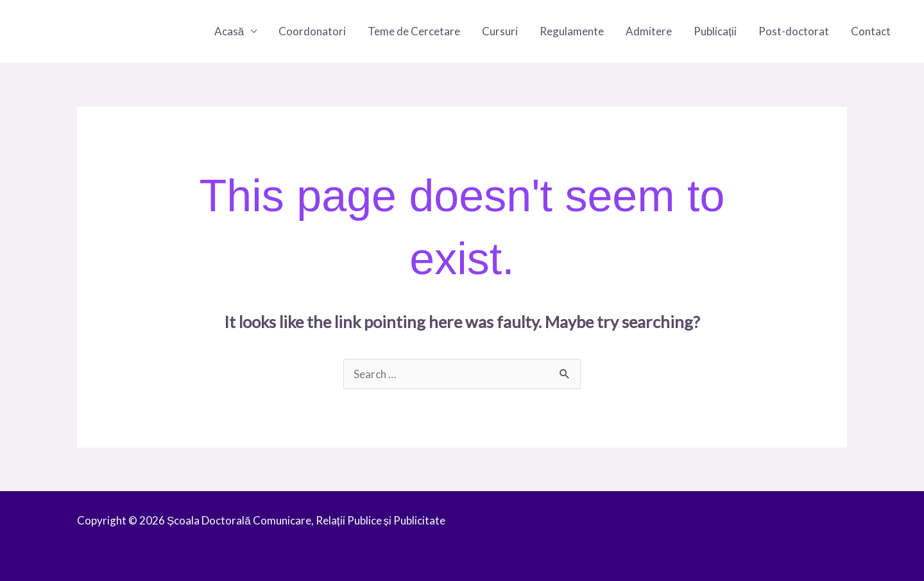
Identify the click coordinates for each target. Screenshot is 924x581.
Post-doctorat (794, 31)
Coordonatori (312, 31)
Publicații (715, 31)
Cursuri (500, 31)
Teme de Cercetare (414, 31)
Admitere (649, 31)
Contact (871, 31)
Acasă (229, 31)
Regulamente (572, 31)
